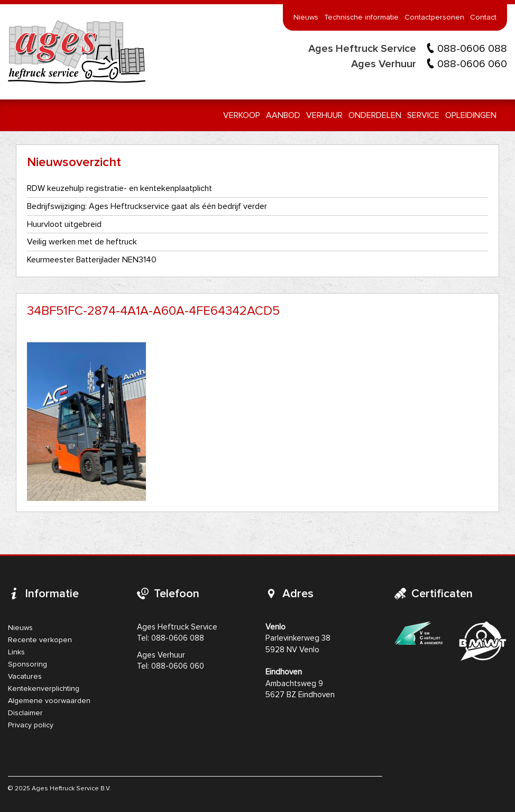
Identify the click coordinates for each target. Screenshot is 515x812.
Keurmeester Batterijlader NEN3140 (92, 260)
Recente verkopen (40, 640)
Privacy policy (31, 725)
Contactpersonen (434, 17)
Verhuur (324, 115)
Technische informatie (361, 17)
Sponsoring (27, 664)
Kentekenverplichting (44, 689)
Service (423, 115)
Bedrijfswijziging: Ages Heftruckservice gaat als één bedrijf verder (147, 206)
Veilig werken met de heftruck (82, 242)
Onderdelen (375, 115)
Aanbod (283, 115)
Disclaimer (25, 713)
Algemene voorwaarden (49, 701)
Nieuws (306, 17)
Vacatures (25, 677)
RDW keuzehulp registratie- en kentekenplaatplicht (119, 188)
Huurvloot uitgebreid (64, 224)
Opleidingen (471, 115)
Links (16, 652)
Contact (483, 17)
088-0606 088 (472, 49)
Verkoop (242, 115)
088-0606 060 (472, 64)
